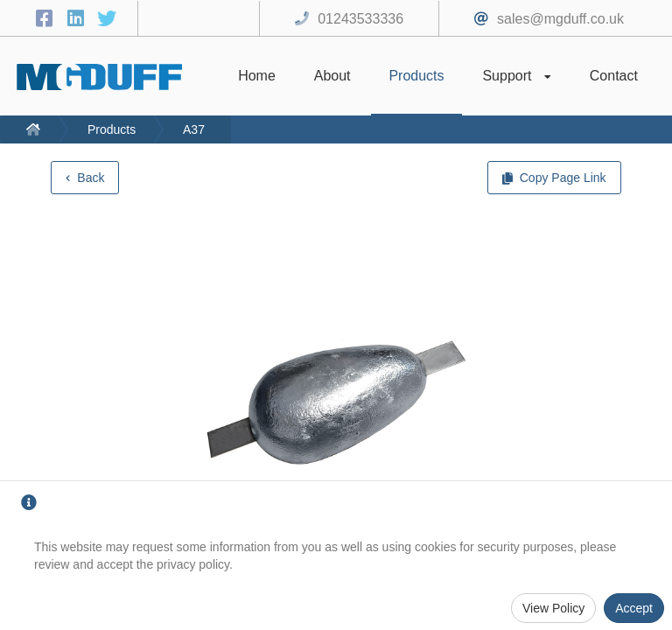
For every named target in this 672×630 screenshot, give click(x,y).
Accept (634, 608)
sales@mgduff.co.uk (560, 19)
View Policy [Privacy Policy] (553, 608)
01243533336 (360, 19)
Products (112, 129)
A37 (194, 129)
